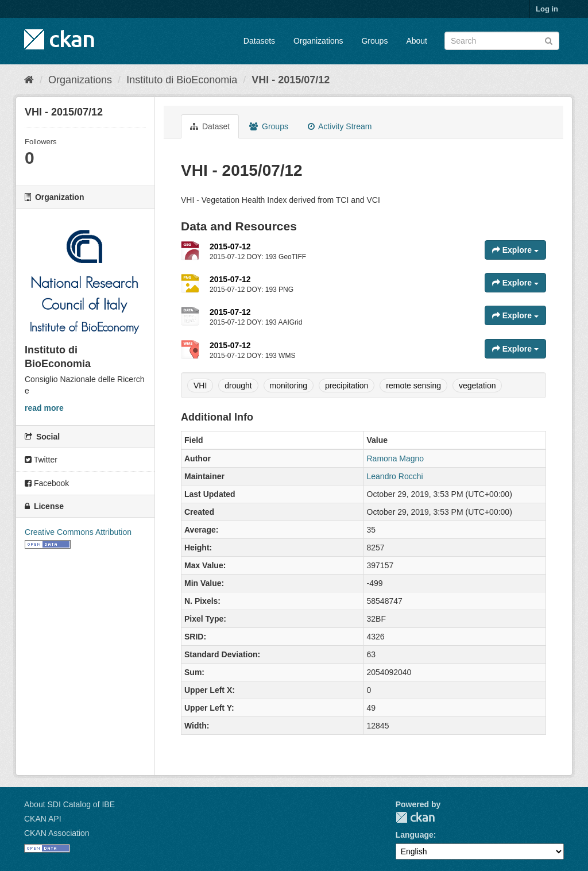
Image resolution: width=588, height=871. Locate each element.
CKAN (415, 817)
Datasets (259, 41)
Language (415, 835)
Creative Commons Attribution (78, 532)
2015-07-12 (230, 246)
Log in (547, 9)
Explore (515, 250)
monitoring (289, 386)
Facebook (47, 483)
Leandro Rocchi (395, 476)
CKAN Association (57, 833)
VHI (200, 386)
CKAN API (43, 819)
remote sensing (413, 386)
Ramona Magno (396, 458)
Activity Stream (340, 126)
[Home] (29, 80)
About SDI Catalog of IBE (69, 804)
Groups (374, 41)
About (417, 41)
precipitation (347, 386)
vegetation (477, 386)
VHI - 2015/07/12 (291, 80)
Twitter (41, 460)
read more (44, 408)
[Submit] (549, 40)
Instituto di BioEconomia (182, 80)
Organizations (318, 41)
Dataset (210, 126)
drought (238, 386)
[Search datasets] (502, 41)
